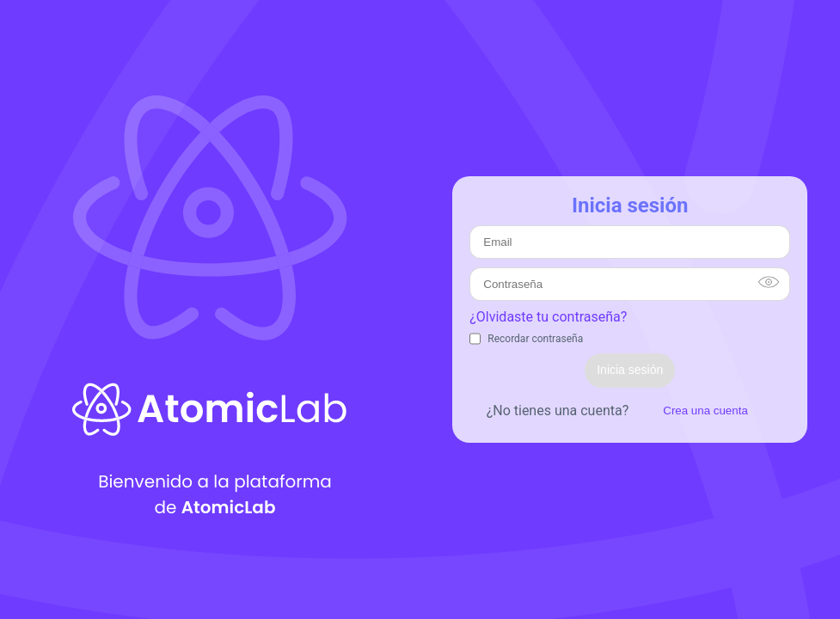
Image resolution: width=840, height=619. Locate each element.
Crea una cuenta (705, 411)
